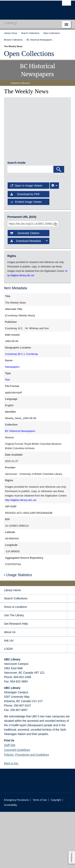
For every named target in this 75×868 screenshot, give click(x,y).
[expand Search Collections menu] (71, 655)
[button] (20, 819)
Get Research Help (16, 680)
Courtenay (32, 410)
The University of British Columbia (27, 8)
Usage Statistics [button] (18, 631)
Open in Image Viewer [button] (26, 242)
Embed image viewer (26, 258)
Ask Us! (9, 697)
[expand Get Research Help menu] (71, 680)
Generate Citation (25, 289)
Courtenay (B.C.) (15, 410)
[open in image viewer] (17, 115)
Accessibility (10, 861)
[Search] (59, 225)
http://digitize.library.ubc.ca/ (21, 556)
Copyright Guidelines (17, 806)
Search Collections (16, 655)
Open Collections (29, 54)
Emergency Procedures (16, 856)
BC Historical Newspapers (20, 487)
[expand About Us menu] (71, 688)
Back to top (13, 819)
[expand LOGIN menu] (71, 705)
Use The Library (14, 671)
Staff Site (10, 801)
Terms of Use (40, 856)
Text (7, 436)
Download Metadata (29, 297)
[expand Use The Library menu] (71, 672)
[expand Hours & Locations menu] (71, 663)
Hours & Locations (15, 663)
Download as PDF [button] (25, 250)
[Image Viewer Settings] (54, 242)
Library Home (12, 646)
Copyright (56, 856)
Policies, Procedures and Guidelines (26, 811)
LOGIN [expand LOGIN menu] (8, 705)
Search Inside (16, 219)
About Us (10, 688)
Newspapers (12, 423)
